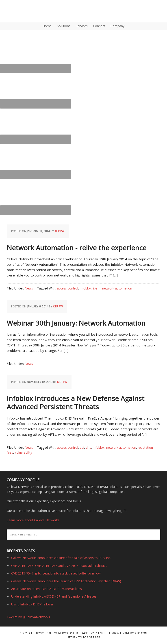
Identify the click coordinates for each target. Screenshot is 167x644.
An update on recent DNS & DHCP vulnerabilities (47, 589)
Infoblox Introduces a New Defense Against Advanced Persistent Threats (76, 403)
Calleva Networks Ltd (62, 633)
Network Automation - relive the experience (77, 248)
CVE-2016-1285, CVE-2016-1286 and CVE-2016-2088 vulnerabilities (59, 566)
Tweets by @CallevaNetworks (28, 617)
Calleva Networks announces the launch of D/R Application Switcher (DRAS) (66, 581)
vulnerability (24, 452)
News (29, 288)
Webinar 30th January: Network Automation (76, 323)
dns (88, 447)
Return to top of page (84, 637)
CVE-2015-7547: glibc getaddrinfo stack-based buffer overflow (56, 573)
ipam (97, 288)
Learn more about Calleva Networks (33, 520)
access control (67, 288)
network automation (117, 288)
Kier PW (59, 231)
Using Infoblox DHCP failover (32, 604)
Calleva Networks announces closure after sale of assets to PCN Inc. (61, 558)
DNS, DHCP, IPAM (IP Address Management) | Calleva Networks (21, 11)
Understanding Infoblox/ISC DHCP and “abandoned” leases (54, 596)
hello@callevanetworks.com (126, 633)
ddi (82, 447)
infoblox (86, 288)
